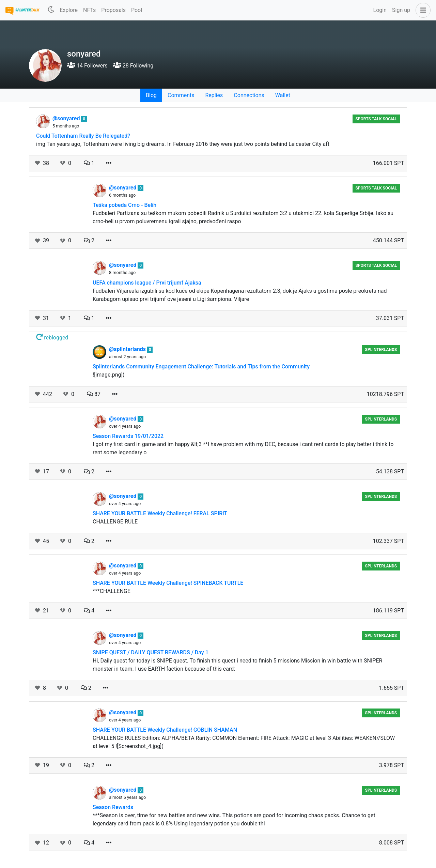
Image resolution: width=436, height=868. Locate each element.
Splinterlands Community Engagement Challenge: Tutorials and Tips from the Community (201, 367)
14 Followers (87, 66)
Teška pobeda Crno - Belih (124, 205)
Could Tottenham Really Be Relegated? (83, 136)
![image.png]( (108, 375)
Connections (249, 95)
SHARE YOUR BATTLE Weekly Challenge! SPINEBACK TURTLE (168, 583)
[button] (422, 10)
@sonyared (67, 118)
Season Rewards (113, 807)
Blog (151, 95)
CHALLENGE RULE (115, 522)
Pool (137, 10)
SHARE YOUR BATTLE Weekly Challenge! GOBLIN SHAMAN (165, 730)
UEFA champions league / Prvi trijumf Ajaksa (147, 283)
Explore (69, 10)
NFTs (89, 10)
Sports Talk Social (376, 119)
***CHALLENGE (112, 591)
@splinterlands (128, 349)
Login (380, 10)
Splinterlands (381, 350)
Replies (214, 95)
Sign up (401, 10)
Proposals (113, 10)
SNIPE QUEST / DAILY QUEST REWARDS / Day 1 (151, 652)
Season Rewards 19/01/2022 (128, 436)
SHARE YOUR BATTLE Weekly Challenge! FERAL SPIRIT (160, 513)
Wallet (283, 95)
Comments (181, 95)
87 (94, 394)
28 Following (133, 66)
